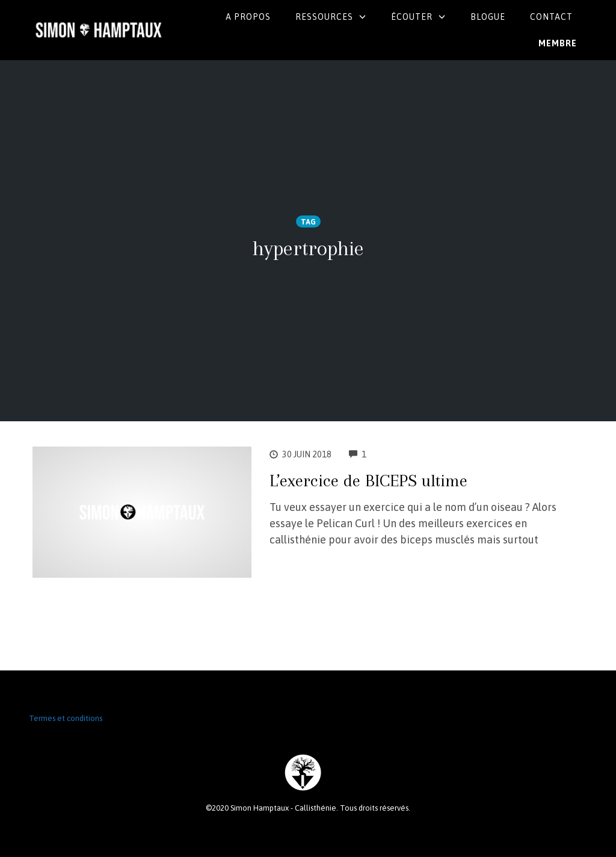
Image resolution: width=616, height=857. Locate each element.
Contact (551, 17)
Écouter (412, 17)
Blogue (488, 17)
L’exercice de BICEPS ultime (368, 481)
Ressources (324, 17)
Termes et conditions (66, 718)
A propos (248, 17)
